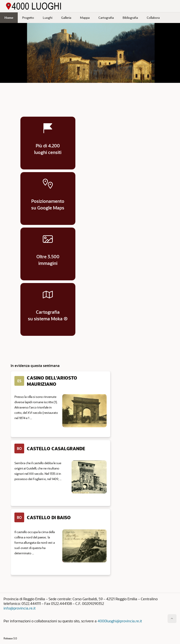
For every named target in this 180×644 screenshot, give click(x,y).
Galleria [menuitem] (66, 18)
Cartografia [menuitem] (106, 18)
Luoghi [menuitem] (48, 18)
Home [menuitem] (9, 18)
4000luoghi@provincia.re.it (120, 621)
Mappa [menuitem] (85, 18)
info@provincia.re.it (20, 608)
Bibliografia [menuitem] (130, 18)
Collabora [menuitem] (153, 18)
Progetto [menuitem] (28, 18)
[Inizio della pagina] (172, 619)
